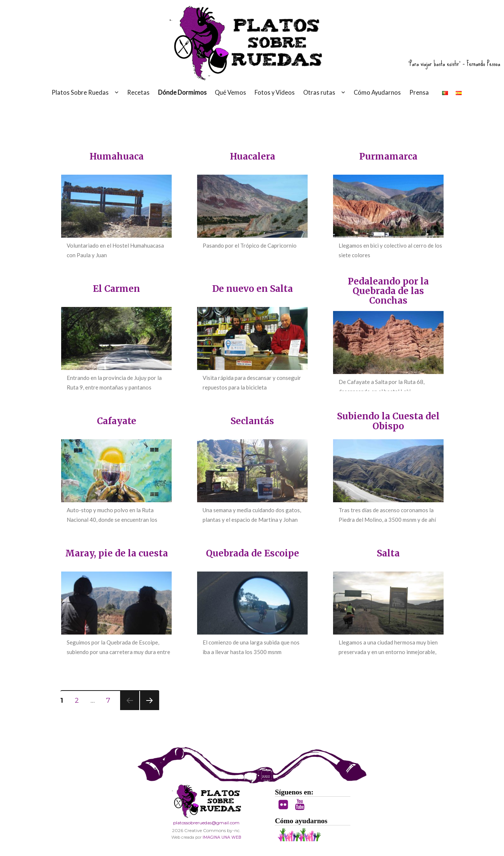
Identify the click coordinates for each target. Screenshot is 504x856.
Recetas (138, 92)
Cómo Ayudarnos (377, 92)
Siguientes (150, 700)
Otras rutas (319, 92)
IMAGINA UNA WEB (222, 837)
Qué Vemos (230, 92)
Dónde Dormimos (182, 92)
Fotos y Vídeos (275, 92)
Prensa (419, 92)
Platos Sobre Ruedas (80, 92)
